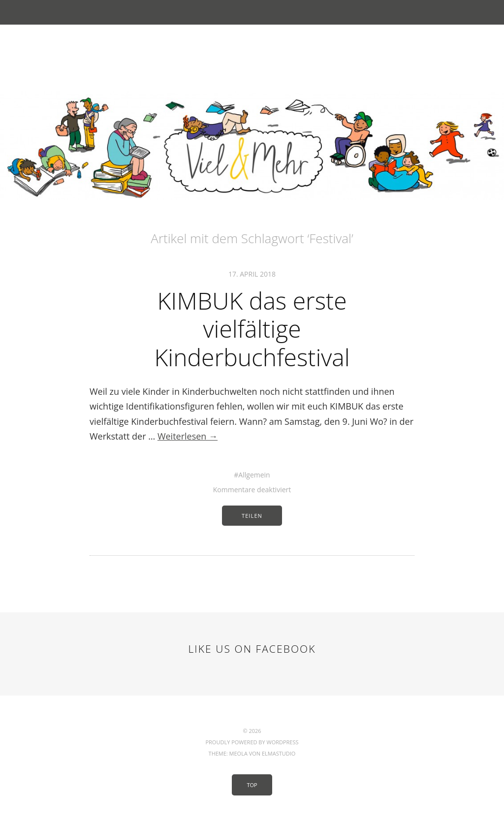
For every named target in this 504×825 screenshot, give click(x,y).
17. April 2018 (252, 274)
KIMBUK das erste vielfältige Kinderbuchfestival (252, 329)
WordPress (282, 742)
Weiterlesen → (188, 436)
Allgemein (254, 475)
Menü (252, 12)
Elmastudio (279, 753)
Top (252, 785)
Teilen (252, 516)
